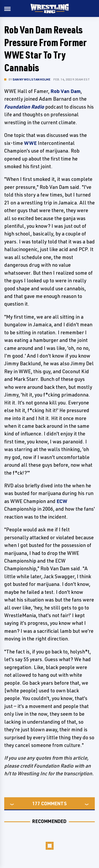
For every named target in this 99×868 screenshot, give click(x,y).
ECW (62, 501)
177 (36, 803)
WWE (30, 143)
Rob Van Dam (65, 91)
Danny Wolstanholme (32, 79)
